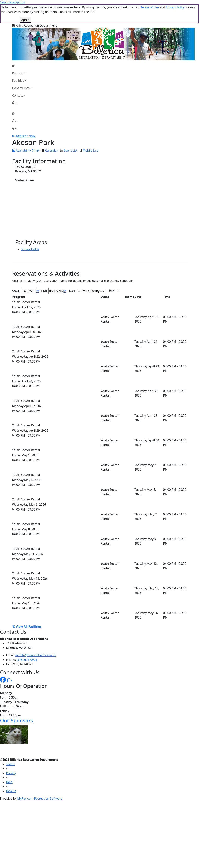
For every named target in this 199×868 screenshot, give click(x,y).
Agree (25, 20)
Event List (71, 150)
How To (11, 791)
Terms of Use (150, 7)
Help (9, 782)
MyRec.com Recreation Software (40, 798)
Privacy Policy (175, 7)
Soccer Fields (30, 249)
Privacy (11, 773)
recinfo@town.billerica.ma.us (36, 655)
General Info (21, 88)
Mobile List (90, 150)
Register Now (26, 136)
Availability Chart (26, 150)
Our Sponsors (17, 720)
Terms (10, 764)
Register (18, 73)
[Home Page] (22, 66)
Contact (18, 95)
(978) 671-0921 (27, 660)
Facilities (18, 81)
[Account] (22, 103)
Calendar (52, 150)
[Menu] (15, 128)
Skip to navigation (13, 2)
